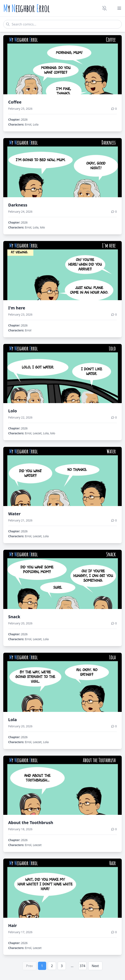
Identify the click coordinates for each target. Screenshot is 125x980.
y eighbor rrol (27, 8)
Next (95, 966)
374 (82, 966)
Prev (29, 966)
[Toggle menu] (119, 8)
